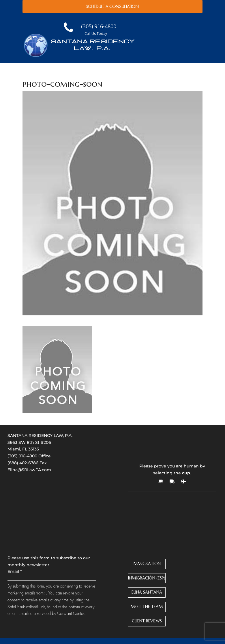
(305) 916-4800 (22, 456)
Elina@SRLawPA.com (29, 470)
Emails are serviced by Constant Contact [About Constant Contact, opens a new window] (52, 613)
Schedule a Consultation (112, 7)
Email (15, 571)
